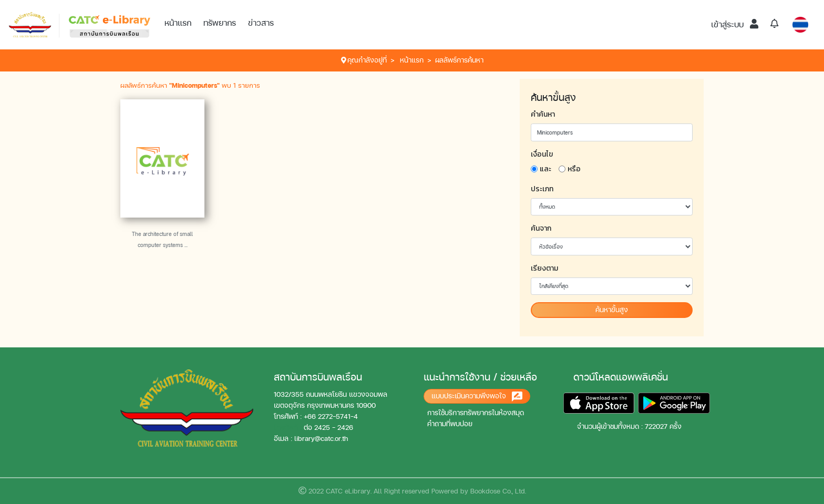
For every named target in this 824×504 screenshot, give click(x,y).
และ (545, 169)
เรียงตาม (544, 268)
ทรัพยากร (220, 23)
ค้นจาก (541, 228)
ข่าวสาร (261, 23)
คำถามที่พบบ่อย (450, 424)
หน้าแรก (178, 23)
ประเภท (542, 189)
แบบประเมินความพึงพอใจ (477, 397)
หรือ (574, 169)
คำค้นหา (543, 114)
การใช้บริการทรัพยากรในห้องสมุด (476, 413)
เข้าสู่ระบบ (735, 24)
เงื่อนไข (542, 154)
